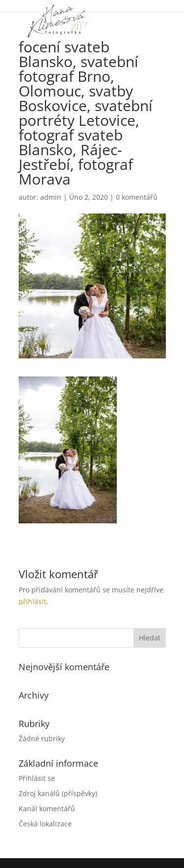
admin (51, 197)
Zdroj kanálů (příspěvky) (58, 793)
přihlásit (32, 601)
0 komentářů (137, 197)
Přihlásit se (37, 778)
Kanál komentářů (47, 809)
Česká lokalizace (45, 824)
